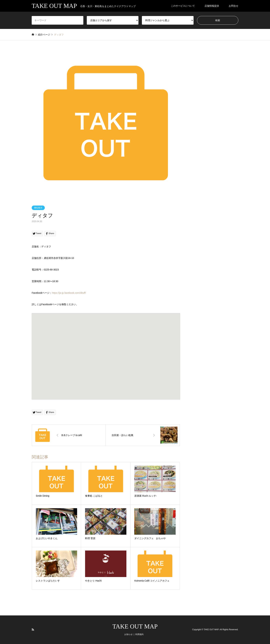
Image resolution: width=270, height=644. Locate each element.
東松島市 (38, 208)
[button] (106, 353)
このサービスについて (183, 6)
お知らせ (128, 634)
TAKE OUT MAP (135, 626)
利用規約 (139, 634)
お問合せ (233, 6)
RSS (33, 630)
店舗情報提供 (212, 6)
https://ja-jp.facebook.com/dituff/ (69, 293)
